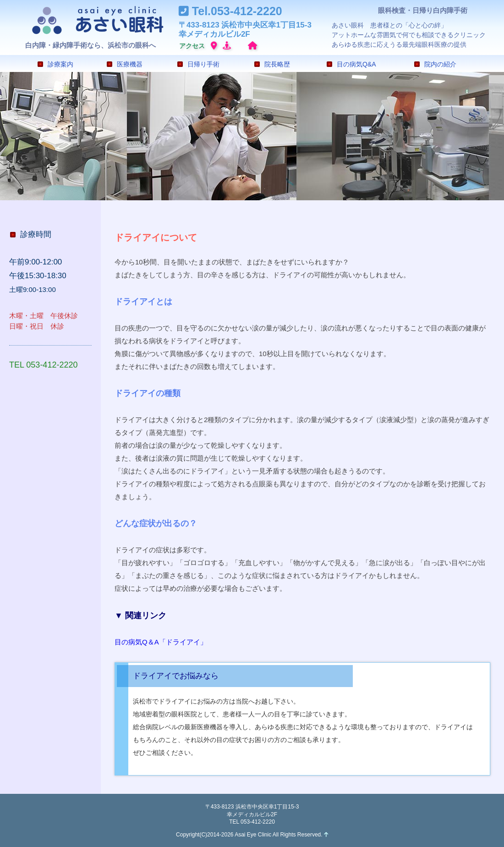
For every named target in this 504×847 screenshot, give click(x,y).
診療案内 (55, 64)
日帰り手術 (198, 64)
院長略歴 (272, 64)
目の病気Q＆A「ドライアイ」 (161, 642)
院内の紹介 (435, 64)
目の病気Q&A (351, 64)
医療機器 (125, 64)
